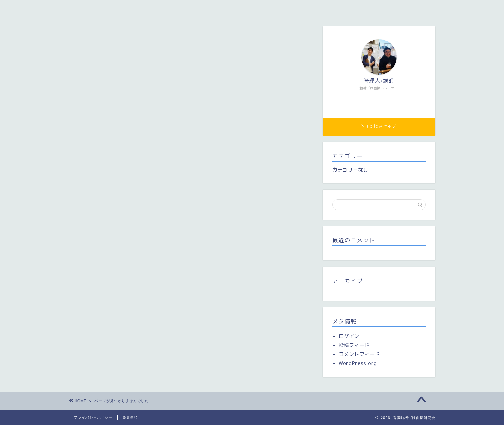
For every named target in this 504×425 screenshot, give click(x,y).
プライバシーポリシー (93, 417)
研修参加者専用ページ (235, 9)
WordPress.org (358, 363)
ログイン (349, 336)
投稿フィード (354, 345)
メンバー (185, 9)
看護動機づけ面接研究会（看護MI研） (118, 9)
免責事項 (130, 417)
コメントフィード (359, 354)
